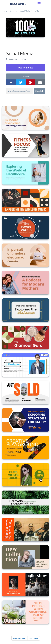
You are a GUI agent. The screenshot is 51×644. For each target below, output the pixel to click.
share (26, 76)
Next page (34, 638)
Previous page (19, 638)
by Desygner (12, 59)
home (5, 11)
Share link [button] (39, 91)
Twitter (36, 11)
